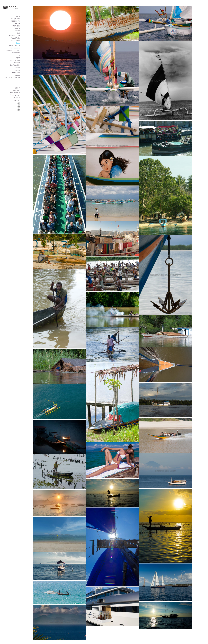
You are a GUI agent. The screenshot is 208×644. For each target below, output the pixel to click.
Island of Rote (15, 60)
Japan (18, 58)
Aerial (18, 28)
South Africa (15, 41)
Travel (18, 31)
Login (18, 88)
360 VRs (16, 72)
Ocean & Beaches (14, 45)
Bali (19, 33)
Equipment (15, 95)
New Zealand (15, 48)
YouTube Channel (12, 77)
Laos (18, 55)
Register (17, 90)
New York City (15, 65)
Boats (18, 43)
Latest (17, 70)
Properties (16, 18)
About (17, 100)
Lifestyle (17, 23)
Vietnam (17, 63)
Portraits (16, 26)
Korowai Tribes (15, 36)
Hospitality (15, 21)
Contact (17, 98)
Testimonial (15, 93)
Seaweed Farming (13, 50)
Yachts (17, 68)
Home (17, 16)
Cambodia (16, 53)
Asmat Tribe (16, 38)
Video (18, 75)
